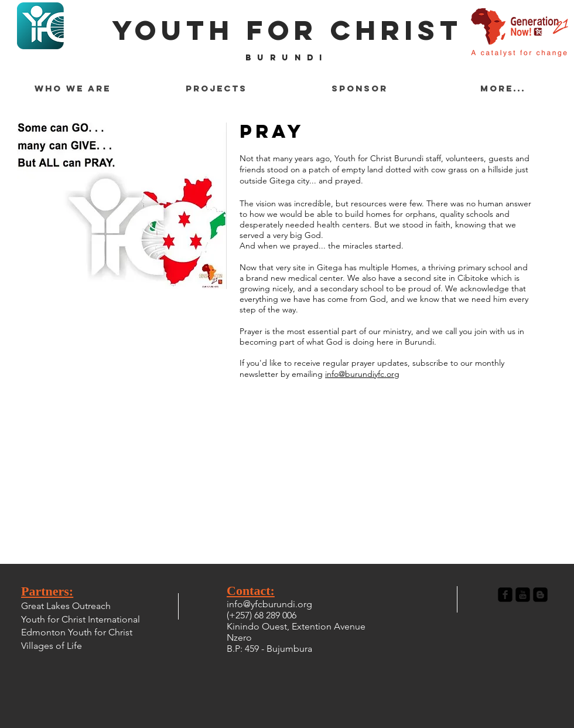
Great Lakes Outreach (66, 606)
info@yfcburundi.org (269, 604)
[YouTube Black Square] (523, 595)
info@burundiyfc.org (362, 374)
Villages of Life (52, 646)
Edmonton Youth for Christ (77, 632)
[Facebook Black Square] (505, 595)
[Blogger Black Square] (540, 595)
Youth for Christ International (81, 619)
